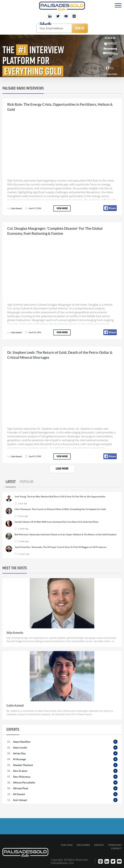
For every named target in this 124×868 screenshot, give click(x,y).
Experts (99, 845)
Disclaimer (83, 845)
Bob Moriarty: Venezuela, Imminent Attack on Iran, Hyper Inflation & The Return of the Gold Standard (65, 534)
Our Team (67, 845)
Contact (116, 848)
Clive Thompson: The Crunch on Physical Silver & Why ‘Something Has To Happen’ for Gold (60, 509)
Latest (11, 482)
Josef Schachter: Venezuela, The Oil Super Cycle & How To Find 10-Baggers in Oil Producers (61, 547)
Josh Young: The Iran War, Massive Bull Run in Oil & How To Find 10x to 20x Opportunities (60, 497)
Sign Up (80, 28)
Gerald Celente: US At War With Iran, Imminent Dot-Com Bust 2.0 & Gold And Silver (57, 522)
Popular (27, 482)
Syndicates (115, 845)
